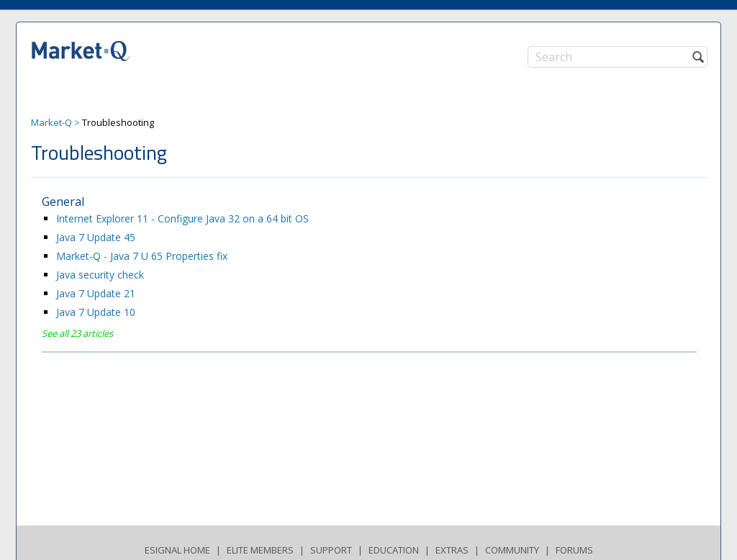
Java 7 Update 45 (96, 237)
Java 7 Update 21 (96, 293)
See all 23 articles (77, 333)
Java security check (100, 275)
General (63, 202)
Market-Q (51, 122)
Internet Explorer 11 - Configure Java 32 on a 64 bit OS (182, 218)
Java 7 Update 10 (96, 312)
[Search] (618, 57)
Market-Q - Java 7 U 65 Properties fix (142, 256)
